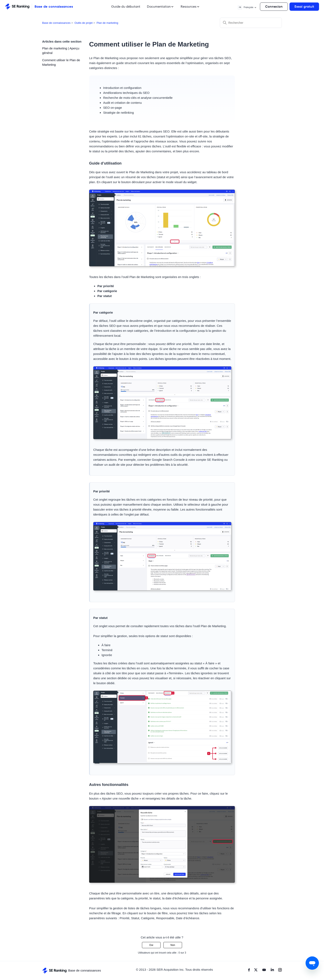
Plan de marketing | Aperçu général (61, 51)
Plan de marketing (107, 23)
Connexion (274, 7)
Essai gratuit (304, 7)
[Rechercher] (251, 23)
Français (247, 7)
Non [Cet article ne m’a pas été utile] (173, 945)
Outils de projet (84, 23)
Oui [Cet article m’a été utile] (151, 945)
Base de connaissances (56, 23)
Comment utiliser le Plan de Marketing (61, 62)
